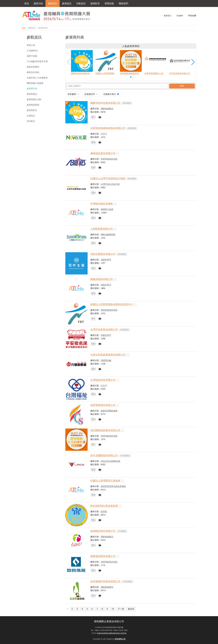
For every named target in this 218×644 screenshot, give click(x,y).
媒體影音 (95, 3)
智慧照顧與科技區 (109, 159)
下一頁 (121, 609)
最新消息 (38, 3)
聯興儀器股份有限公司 (103, 556)
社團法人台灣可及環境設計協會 (108, 178)
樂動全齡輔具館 (108, 235)
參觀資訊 (53, 3)
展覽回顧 (109, 3)
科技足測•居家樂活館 (111, 461)
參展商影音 (32, 110)
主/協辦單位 (32, 51)
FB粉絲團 (192, 16)
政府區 (104, 512)
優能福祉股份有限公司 (103, 153)
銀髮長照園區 (33, 67)
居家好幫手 (106, 260)
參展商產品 (32, 94)
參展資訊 (67, 3)
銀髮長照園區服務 (109, 411)
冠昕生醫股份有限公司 (103, 254)
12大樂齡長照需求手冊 (37, 61)
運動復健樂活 (107, 109)
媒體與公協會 (107, 209)
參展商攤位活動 (34, 99)
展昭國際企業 (120, 639)
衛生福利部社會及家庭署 (104, 506)
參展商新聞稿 (33, 105)
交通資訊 (31, 116)
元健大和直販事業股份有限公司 (108, 355)
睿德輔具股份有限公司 (103, 531)
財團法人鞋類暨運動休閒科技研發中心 (112, 304)
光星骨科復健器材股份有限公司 (108, 128)
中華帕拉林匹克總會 (102, 204)
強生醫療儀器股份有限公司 (105, 430)
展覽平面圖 (32, 56)
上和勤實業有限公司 (102, 229)
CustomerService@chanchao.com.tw (112, 633)
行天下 (104, 134)
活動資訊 (81, 3)
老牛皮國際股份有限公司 (104, 455)
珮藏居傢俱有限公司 (102, 279)
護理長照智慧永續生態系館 (113, 486)
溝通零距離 (106, 360)
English (180, 16)
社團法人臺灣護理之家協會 (105, 481)
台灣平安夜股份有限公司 (104, 330)
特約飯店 (31, 121)
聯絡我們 (123, 3)
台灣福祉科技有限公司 (103, 380)
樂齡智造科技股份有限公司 (105, 103)
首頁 (27, 3)
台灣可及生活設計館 (110, 184)
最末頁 (131, 609)
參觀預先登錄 (33, 72)
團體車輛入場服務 (35, 83)
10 (113, 609)
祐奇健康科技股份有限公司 (105, 581)
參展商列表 (32, 89)
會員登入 (168, 16)
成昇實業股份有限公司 (103, 405)
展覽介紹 (31, 45)
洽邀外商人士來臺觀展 (37, 78)
